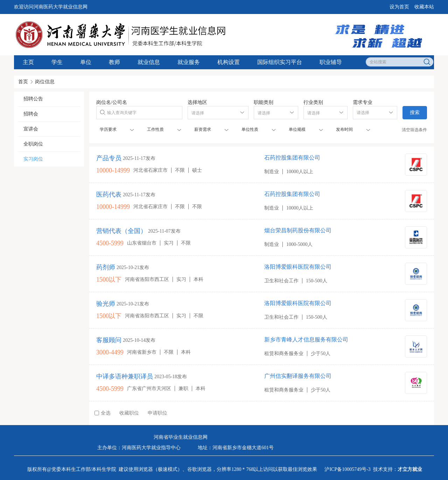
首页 (23, 82)
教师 (114, 62)
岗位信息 (45, 82)
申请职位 (157, 413)
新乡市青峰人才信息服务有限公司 (306, 340)
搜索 (415, 112)
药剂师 (106, 267)
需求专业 (363, 102)
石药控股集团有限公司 (292, 158)
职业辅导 (331, 62)
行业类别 (313, 102)
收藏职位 (129, 413)
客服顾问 (109, 340)
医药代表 (109, 195)
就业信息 (149, 62)
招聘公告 (33, 99)
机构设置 (229, 62)
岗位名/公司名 (112, 102)
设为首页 (399, 7)
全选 (103, 413)
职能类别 (264, 102)
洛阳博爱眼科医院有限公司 (298, 267)
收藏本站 (424, 7)
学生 (57, 62)
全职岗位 (33, 144)
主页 (28, 62)
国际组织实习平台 (280, 62)
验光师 (106, 304)
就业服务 (189, 62)
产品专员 (109, 158)
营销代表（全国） (121, 231)
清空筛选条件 (414, 130)
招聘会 (31, 114)
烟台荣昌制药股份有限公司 (298, 230)
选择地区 (197, 102)
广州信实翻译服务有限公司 (298, 376)
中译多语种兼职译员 (125, 376)
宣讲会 (31, 129)
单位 (86, 62)
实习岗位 (33, 159)
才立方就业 (410, 469)
